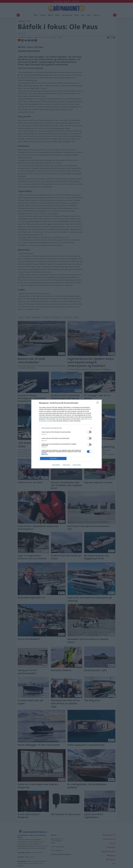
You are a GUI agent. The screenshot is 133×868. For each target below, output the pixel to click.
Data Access (66, 465)
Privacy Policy (77, 465)
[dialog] (66, 434)
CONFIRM (53, 459)
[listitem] (66, 428)
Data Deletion (56, 465)
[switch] (89, 432)
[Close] (98, 403)
